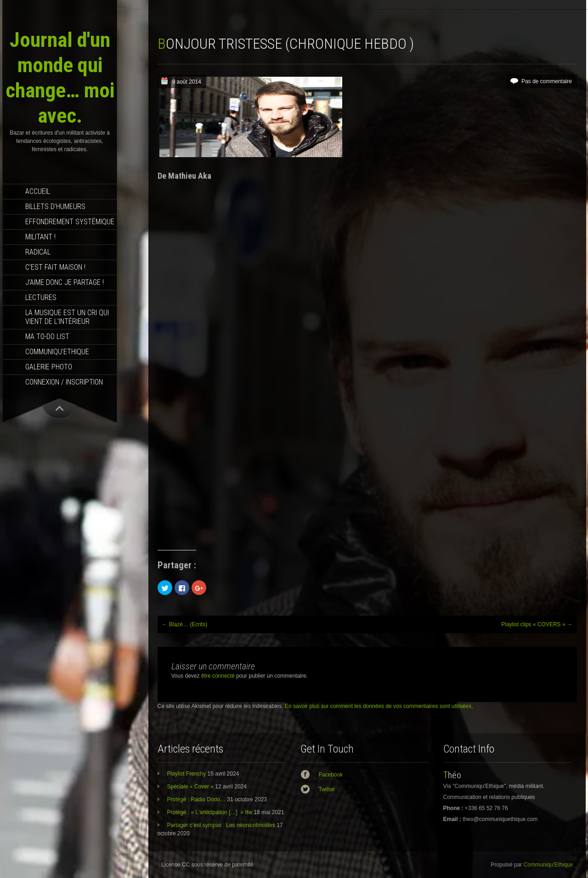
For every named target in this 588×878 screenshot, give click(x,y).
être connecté (218, 676)
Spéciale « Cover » (190, 787)
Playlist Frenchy (187, 774)
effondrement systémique (70, 222)
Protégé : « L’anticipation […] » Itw (210, 812)
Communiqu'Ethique (548, 865)
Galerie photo (49, 367)
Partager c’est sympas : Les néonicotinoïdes (221, 825)
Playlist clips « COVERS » (537, 624)
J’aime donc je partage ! (65, 282)
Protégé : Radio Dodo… (196, 799)
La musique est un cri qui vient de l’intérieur (67, 317)
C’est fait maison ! (55, 267)
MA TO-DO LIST (47, 337)
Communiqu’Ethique (57, 352)
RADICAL (38, 252)
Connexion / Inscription (64, 382)
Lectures (41, 297)
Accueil (38, 191)
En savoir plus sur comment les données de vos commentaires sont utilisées (378, 706)
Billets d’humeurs (55, 207)
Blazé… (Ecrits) (185, 624)
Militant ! (40, 237)
